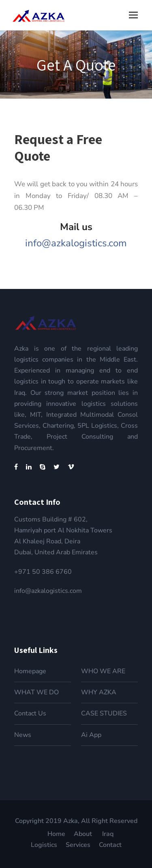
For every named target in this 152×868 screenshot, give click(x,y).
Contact (110, 845)
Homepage (30, 671)
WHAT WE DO (36, 692)
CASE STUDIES (104, 713)
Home (56, 834)
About (84, 834)
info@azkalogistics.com (76, 243)
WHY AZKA (99, 692)
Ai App (91, 735)
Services (78, 845)
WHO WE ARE (103, 671)
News (23, 735)
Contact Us (30, 713)
